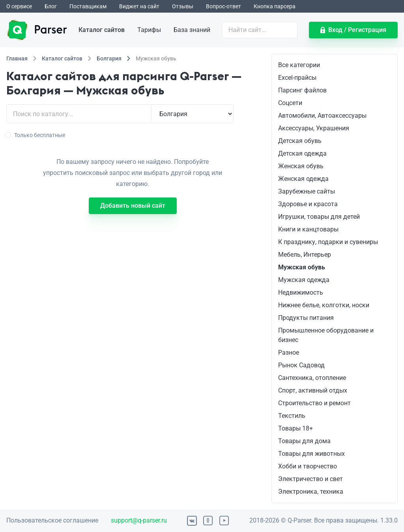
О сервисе (19, 6)
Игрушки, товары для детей (319, 217)
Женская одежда (303, 179)
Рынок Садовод (301, 365)
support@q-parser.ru (139, 520)
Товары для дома (304, 441)
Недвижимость (301, 292)
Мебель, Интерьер (305, 255)
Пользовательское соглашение (52, 520)
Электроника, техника (311, 492)
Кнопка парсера (275, 6)
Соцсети (290, 103)
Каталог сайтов (102, 30)
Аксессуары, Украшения (314, 128)
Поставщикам (88, 6)
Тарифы (149, 30)
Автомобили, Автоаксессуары (322, 116)
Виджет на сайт (139, 6)
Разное (289, 352)
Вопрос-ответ (224, 6)
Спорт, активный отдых (313, 390)
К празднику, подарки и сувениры (328, 242)
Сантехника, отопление (312, 378)
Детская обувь (300, 141)
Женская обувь (301, 166)
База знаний (192, 30)
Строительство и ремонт (314, 403)
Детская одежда (302, 153)
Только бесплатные (36, 135)
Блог (51, 6)
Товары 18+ (296, 428)
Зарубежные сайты (307, 191)
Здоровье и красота (308, 204)
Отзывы (183, 6)
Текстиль (292, 416)
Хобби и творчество (308, 466)
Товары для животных (311, 454)
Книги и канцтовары (308, 229)
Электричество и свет (310, 479)
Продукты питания (306, 318)
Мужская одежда (304, 280)
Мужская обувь (302, 267)
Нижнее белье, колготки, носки (324, 305)
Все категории (299, 65)
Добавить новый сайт (133, 206)
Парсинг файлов (302, 90)
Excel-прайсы (297, 78)
